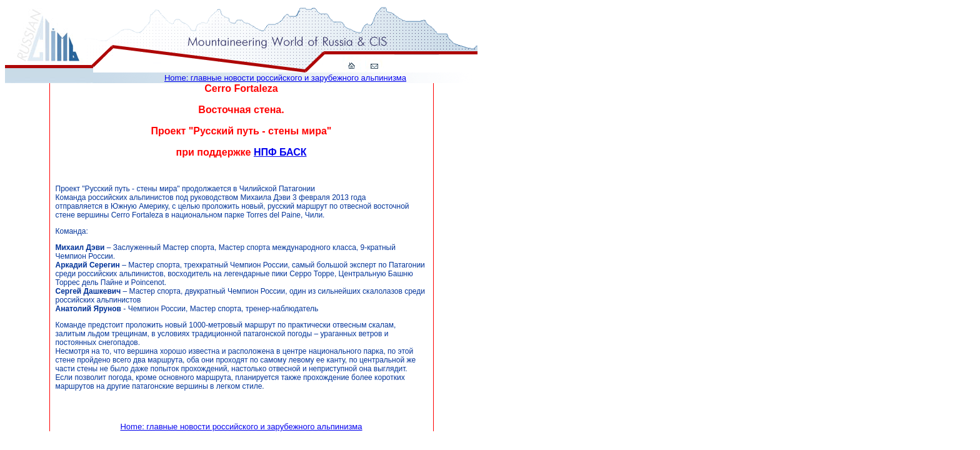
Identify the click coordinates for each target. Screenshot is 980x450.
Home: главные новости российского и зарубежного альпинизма (285, 78)
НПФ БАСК (280, 152)
